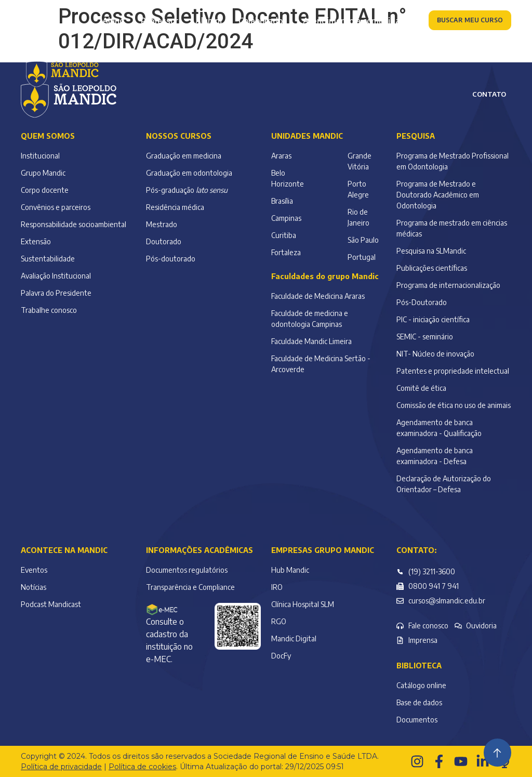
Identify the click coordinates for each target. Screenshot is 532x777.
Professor (160, 21)
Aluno (113, 21)
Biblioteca (419, 666)
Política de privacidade (61, 767)
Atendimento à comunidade (356, 21)
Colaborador (262, 21)
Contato (489, 94)
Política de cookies (142, 767)
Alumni (209, 21)
